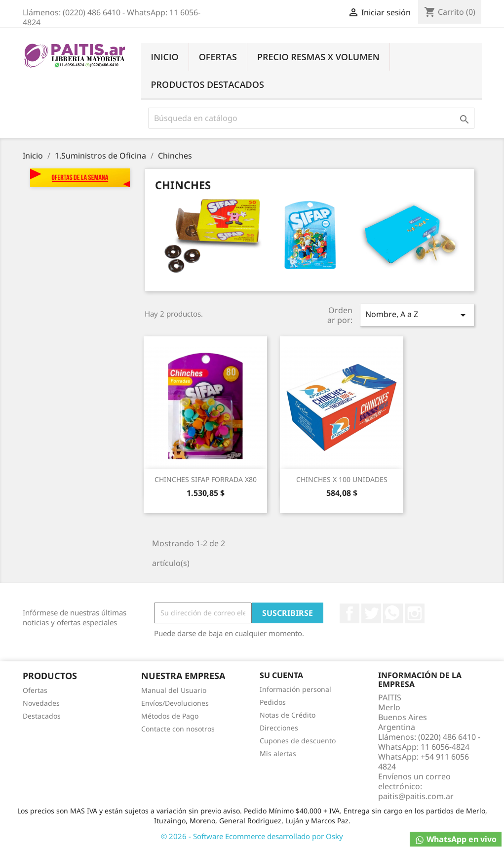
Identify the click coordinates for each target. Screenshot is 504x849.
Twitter (371, 613)
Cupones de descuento (298, 741)
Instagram (415, 613)
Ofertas (218, 57)
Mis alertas (278, 753)
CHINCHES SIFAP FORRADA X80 (206, 479)
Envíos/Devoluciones (175, 703)
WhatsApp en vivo (456, 839)
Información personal (295, 689)
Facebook (349, 613)
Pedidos (273, 702)
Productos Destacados (208, 84)
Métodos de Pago (170, 716)
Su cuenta (281, 675)
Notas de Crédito (288, 715)
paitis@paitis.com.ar (416, 796)
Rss (393, 613)
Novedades (41, 703)
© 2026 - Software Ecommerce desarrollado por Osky (252, 836)
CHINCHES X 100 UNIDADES (342, 479)
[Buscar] (311, 118)
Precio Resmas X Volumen (318, 57)
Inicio (165, 57)
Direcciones (279, 728)
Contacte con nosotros (178, 729)
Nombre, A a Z (417, 315)
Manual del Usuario (174, 690)
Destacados (42, 716)
